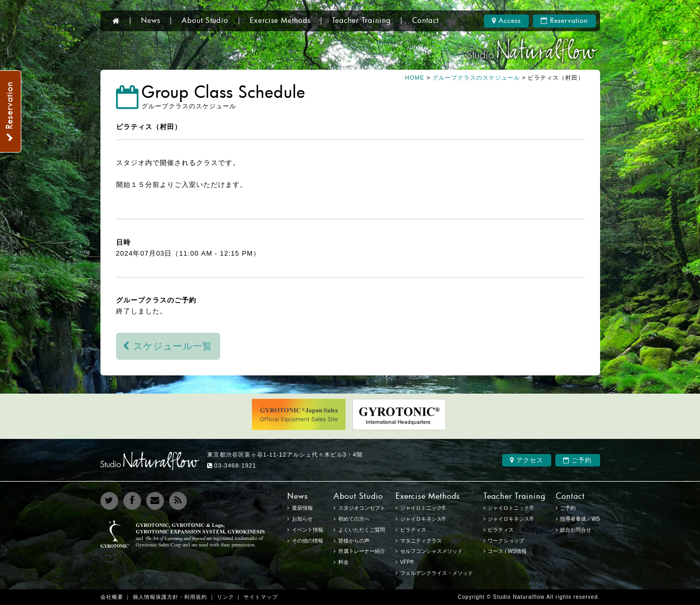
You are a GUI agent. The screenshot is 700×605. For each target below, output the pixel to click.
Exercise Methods (280, 21)
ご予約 (577, 460)
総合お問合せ (576, 530)
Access (506, 21)
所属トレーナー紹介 (362, 551)
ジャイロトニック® (510, 508)
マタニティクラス (421, 541)
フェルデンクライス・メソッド (437, 573)
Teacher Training (361, 21)
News (151, 21)
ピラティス (501, 530)
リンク (226, 597)
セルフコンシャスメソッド (431, 551)
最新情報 (302, 508)
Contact (425, 21)
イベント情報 (308, 530)
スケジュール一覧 (168, 346)
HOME (415, 78)
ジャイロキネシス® (510, 519)
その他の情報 (308, 541)
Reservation (564, 21)
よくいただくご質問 (362, 530)
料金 (343, 562)
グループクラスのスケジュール (476, 78)
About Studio (205, 21)
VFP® (407, 562)
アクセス (527, 460)
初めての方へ (354, 519)
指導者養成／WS (580, 519)
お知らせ (302, 519)
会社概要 (112, 597)
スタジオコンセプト (362, 508)
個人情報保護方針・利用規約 (170, 597)
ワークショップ (506, 541)
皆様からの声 (354, 541)
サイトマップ (261, 597)
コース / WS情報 (507, 551)
